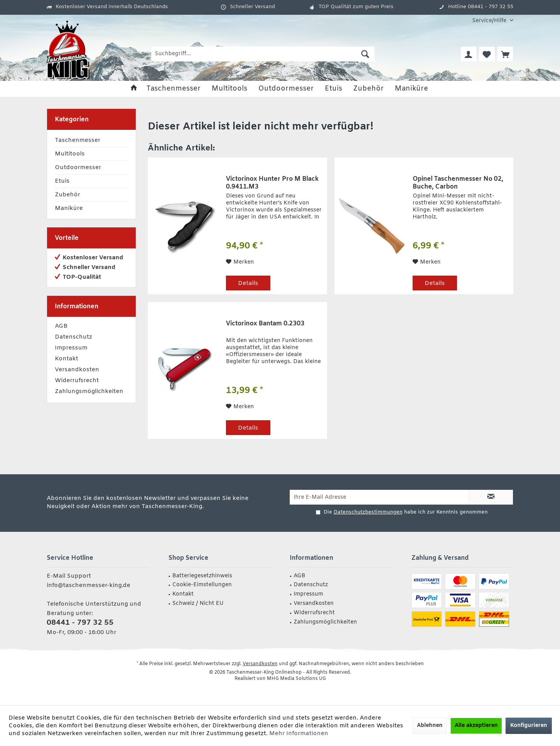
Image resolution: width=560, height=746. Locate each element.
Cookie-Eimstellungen (202, 585)
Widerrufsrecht (77, 381)
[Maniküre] (411, 89)
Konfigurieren (529, 726)
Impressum (71, 348)
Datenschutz (73, 337)
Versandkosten (77, 370)
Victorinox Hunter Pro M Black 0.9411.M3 (272, 183)
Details (248, 283)
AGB (61, 326)
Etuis (62, 181)
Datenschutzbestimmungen (368, 512)
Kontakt (66, 359)
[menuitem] (490, 21)
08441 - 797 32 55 (80, 623)
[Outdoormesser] (286, 89)
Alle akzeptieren (476, 726)
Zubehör (67, 195)
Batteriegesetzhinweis (202, 576)
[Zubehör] (368, 89)
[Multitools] (229, 89)
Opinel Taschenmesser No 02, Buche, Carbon (458, 183)
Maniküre (69, 208)
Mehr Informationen (299, 734)
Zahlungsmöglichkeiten (89, 391)
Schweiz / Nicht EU (198, 604)
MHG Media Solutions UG (296, 679)
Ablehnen (430, 726)
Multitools (70, 154)
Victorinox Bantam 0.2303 (265, 324)
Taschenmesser (78, 140)
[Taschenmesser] (173, 89)
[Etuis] (333, 89)
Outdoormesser (78, 168)
